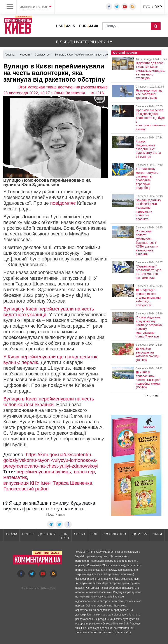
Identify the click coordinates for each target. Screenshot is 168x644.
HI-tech (65, 536)
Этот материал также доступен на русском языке (63, 87)
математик (15, 477)
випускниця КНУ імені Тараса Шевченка (48, 483)
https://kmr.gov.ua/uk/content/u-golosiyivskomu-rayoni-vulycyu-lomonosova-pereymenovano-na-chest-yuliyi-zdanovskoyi (51, 460)
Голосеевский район (26, 489)
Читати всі (152, 396)
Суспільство (114, 534)
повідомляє (63, 203)
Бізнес (28, 534)
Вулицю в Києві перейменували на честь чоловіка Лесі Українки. (49, 402)
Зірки (157, 534)
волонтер (84, 472)
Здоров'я (139, 534)
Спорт (80, 534)
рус (147, 7)
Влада (12, 534)
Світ (94, 534)
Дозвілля (47, 534)
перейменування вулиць (44, 472)
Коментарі (32, 588)
